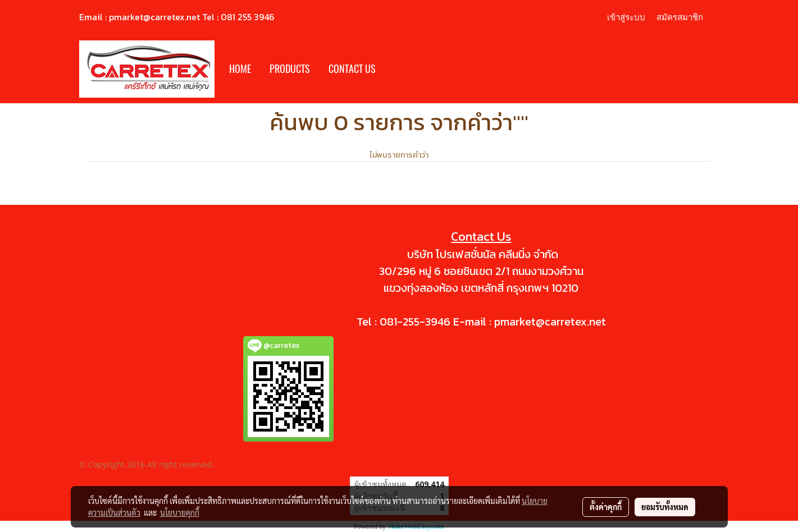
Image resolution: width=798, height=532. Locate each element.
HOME (240, 69)
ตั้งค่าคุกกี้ (606, 507)
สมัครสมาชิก (680, 17)
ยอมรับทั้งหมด (665, 507)
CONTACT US (352, 69)
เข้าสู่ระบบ (626, 17)
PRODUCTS (290, 69)
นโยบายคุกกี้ (180, 512)
